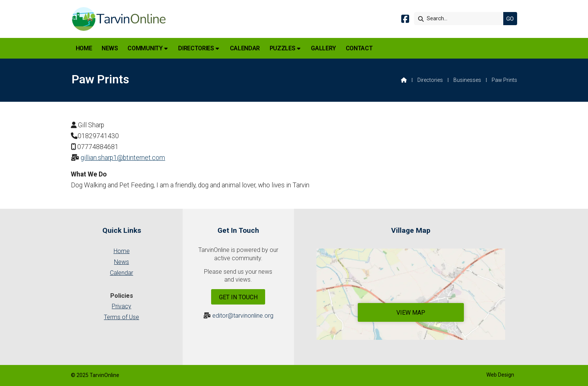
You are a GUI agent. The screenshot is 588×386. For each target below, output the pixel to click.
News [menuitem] (110, 48)
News (121, 262)
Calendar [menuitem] (245, 48)
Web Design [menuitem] (500, 375)
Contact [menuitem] (359, 48)
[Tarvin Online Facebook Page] (405, 20)
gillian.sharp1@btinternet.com (123, 158)
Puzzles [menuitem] (283, 48)
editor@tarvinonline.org (243, 316)
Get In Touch (238, 297)
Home (122, 251)
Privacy (121, 306)
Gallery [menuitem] (323, 48)
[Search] (460, 19)
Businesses (467, 80)
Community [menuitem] (145, 48)
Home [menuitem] (84, 48)
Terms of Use (121, 317)
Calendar (121, 273)
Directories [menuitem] (196, 48)
